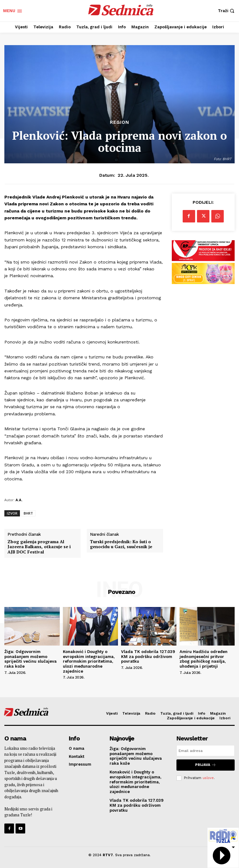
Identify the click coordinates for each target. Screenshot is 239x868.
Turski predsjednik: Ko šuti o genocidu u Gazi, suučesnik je (121, 544)
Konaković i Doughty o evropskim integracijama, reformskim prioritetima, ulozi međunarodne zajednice (89, 661)
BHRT (28, 513)
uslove (208, 778)
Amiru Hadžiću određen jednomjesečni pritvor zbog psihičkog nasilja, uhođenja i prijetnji (204, 659)
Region (119, 122)
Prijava (206, 765)
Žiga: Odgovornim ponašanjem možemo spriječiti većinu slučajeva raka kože (30, 659)
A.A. (19, 500)
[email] (206, 751)
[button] (227, 11)
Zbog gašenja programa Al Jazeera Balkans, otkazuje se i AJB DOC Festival (39, 547)
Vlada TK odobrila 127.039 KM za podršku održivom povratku (148, 656)
